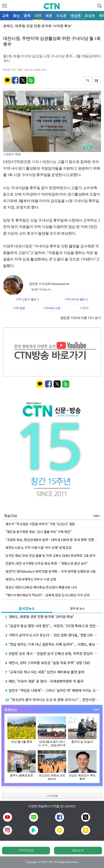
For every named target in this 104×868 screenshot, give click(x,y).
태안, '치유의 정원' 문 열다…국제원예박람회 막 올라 (44, 681)
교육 (5, 15)
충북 (27, 15)
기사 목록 (52, 796)
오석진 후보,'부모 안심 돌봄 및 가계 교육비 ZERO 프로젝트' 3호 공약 (50, 555)
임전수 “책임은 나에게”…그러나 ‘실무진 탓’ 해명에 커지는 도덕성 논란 (53, 690)
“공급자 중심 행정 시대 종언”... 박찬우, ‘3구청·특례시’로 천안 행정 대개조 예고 (53, 626)
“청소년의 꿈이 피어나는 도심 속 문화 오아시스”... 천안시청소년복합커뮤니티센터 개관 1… (53, 700)
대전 (38, 15)
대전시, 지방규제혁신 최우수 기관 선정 (31, 579)
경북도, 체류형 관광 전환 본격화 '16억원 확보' (40, 617)
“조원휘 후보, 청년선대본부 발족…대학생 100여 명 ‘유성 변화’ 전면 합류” (54, 540)
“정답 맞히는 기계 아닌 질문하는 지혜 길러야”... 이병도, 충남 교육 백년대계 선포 (53, 644)
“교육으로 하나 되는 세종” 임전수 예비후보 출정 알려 (45, 672)
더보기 (97, 516)
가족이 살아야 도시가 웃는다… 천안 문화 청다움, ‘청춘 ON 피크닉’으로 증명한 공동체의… (53, 635)
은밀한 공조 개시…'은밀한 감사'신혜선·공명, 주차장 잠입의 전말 (53, 653)
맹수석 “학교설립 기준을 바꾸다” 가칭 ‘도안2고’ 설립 (40, 524)
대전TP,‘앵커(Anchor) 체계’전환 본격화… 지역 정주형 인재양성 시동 (50, 571)
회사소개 (78, 850)
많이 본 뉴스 (77, 608)
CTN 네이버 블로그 (76, 299)
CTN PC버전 (26, 850)
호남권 (90, 15)
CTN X (85, 308)
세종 (49, 15)
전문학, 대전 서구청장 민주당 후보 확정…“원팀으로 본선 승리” (47, 563)
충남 (16, 15)
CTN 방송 (19, 308)
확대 (94, 96)
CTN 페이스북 (52, 308)
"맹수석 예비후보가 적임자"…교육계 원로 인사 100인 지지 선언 (47, 595)
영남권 (76, 15)
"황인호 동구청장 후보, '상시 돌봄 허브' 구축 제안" (39, 532)
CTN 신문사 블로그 (27, 299)
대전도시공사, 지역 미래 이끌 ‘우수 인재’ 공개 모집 (39, 547)
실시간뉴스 (27, 608)
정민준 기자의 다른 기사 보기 (81, 318)
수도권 (61, 15)
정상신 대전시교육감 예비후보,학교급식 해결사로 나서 (41, 587)
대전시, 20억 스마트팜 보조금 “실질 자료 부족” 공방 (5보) (48, 663)
